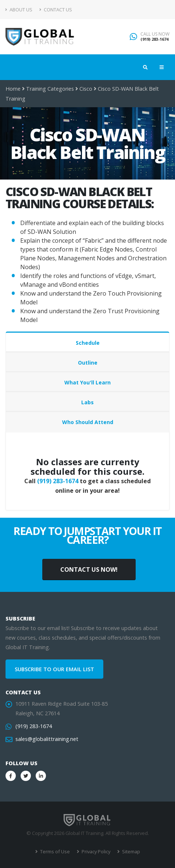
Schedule (88, 343)
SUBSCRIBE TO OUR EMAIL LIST (54, 669)
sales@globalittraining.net (47, 739)
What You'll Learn (87, 382)
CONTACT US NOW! (89, 569)
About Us (19, 10)
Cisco (86, 89)
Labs (87, 402)
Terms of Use (54, 851)
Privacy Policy (95, 851)
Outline (88, 363)
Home (13, 89)
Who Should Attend (88, 422)
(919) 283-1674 (154, 39)
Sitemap (131, 851)
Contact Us (56, 10)
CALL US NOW (155, 34)
